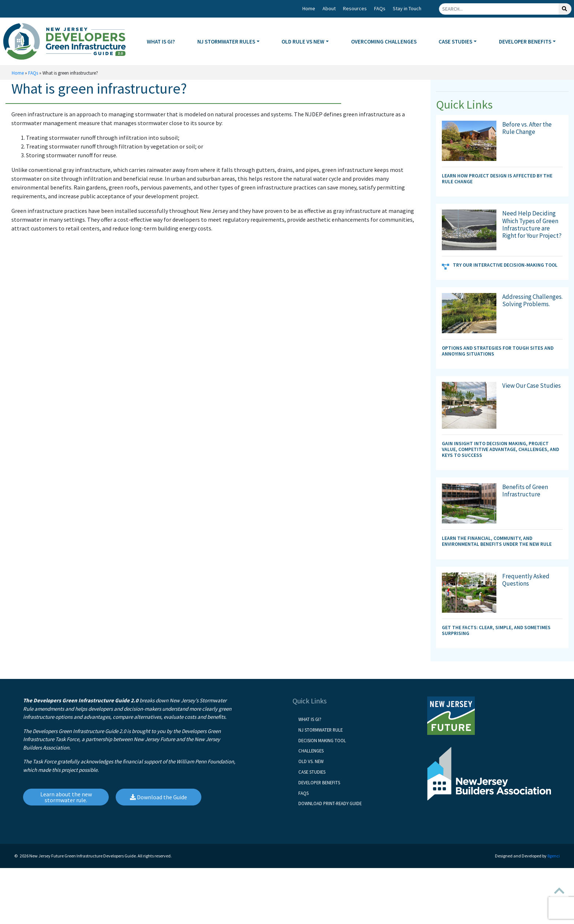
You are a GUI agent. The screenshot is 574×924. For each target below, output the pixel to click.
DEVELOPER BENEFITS (525, 42)
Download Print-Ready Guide (330, 803)
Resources (355, 8)
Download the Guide (159, 797)
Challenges (311, 751)
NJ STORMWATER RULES (226, 42)
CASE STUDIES (455, 42)
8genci (553, 856)
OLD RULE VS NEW (303, 42)
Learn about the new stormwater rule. (66, 797)
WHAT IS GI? (161, 42)
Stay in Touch (407, 8)
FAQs (380, 8)
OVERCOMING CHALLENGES (384, 42)
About (329, 8)
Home (309, 8)
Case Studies (312, 772)
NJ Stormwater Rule (320, 730)
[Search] (499, 9)
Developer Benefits (319, 782)
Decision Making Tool (322, 740)
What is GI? (310, 719)
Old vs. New (311, 761)
